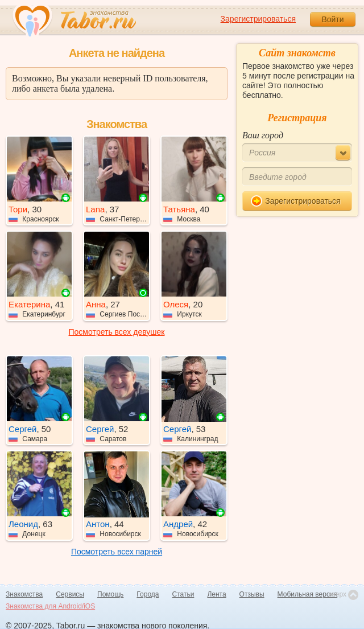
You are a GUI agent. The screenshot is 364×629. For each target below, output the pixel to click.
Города (148, 594)
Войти (332, 19)
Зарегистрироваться (258, 19)
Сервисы (70, 594)
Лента (216, 594)
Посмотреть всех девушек (117, 332)
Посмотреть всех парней (117, 552)
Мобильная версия (308, 594)
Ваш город (263, 135)
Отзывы (252, 594)
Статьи (183, 594)
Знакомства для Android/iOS (50, 606)
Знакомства (24, 594)
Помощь (110, 594)
